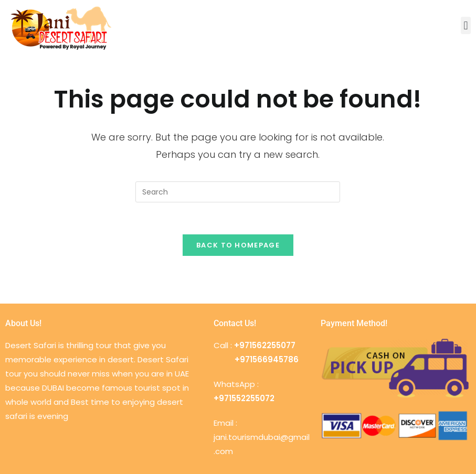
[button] (466, 25)
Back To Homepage (238, 245)
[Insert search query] (238, 192)
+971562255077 (266, 345)
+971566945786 (267, 359)
